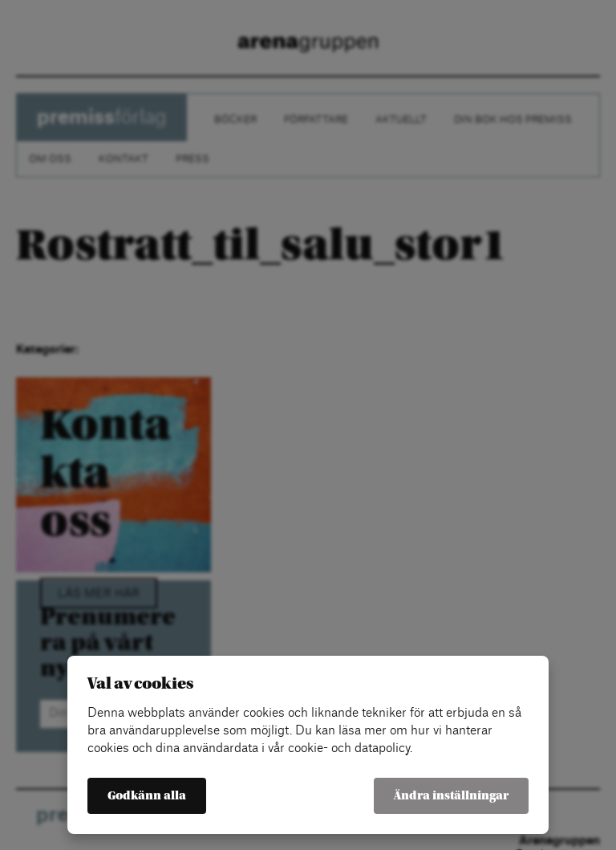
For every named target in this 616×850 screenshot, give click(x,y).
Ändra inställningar (451, 796)
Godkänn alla (147, 796)
